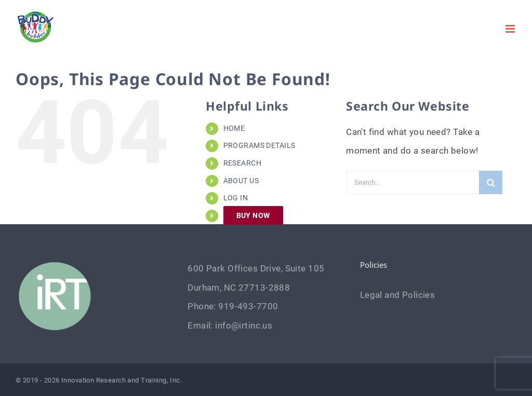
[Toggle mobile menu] (511, 29)
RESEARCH (242, 163)
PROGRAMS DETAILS (260, 145)
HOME (234, 128)
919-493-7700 (248, 306)
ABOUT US (241, 181)
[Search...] (413, 182)
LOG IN (236, 198)
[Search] (491, 182)
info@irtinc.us (244, 325)
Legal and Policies (398, 295)
